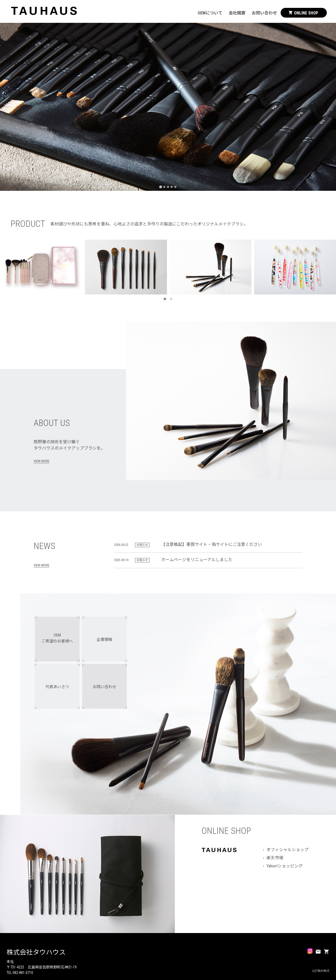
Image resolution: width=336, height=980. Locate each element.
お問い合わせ (264, 13)
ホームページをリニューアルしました (197, 560)
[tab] (161, 187)
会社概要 (237, 13)
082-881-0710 (23, 973)
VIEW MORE (41, 461)
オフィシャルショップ (287, 850)
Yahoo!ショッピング (285, 866)
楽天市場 (275, 858)
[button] (165, 299)
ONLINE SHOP (303, 13)
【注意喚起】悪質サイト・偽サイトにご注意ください (212, 544)
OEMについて (210, 13)
